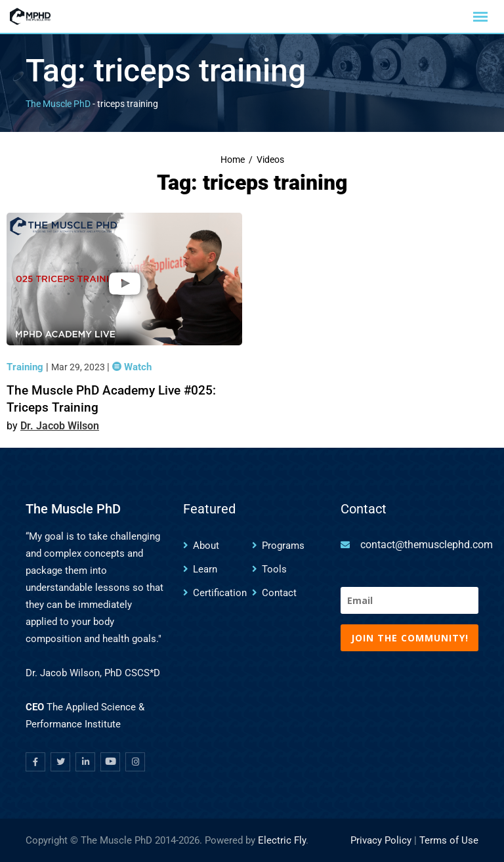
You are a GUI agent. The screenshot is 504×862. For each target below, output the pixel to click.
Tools (274, 569)
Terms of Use (449, 840)
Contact (279, 593)
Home (233, 160)
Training (26, 367)
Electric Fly (282, 840)
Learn (205, 569)
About (206, 546)
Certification (220, 593)
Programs (283, 546)
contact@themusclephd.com (427, 545)
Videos (270, 160)
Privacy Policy (381, 840)
